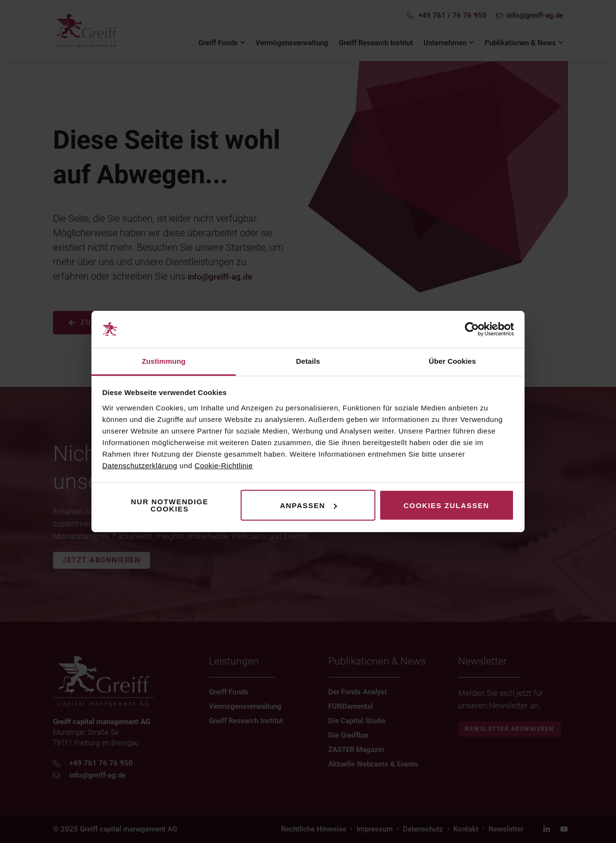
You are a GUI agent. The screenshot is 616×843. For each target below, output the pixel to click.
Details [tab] (308, 361)
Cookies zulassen (446, 505)
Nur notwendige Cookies (170, 505)
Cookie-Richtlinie (224, 466)
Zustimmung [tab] (164, 361)
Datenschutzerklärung (140, 466)
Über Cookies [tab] (452, 361)
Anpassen (308, 505)
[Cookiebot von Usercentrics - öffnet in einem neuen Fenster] (472, 330)
